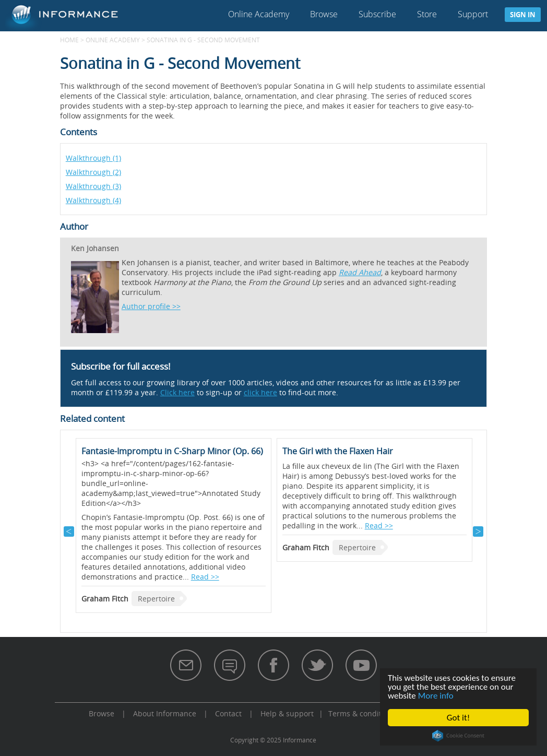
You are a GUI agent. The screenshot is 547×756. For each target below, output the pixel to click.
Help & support (287, 713)
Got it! (458, 718)
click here (260, 392)
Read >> (205, 577)
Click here (177, 392)
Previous (69, 531)
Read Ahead (360, 272)
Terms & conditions (362, 713)
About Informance (165, 713)
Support (473, 14)
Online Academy (259, 14)
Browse (324, 14)
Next (478, 531)
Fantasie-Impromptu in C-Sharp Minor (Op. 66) (172, 451)
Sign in (523, 15)
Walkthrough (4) (93, 200)
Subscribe (377, 14)
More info (436, 696)
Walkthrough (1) (93, 158)
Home (69, 40)
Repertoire (156, 599)
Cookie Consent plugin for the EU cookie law (458, 736)
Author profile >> (151, 306)
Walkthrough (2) (93, 172)
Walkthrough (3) (93, 186)
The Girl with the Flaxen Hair (338, 451)
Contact (228, 713)
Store (427, 14)
